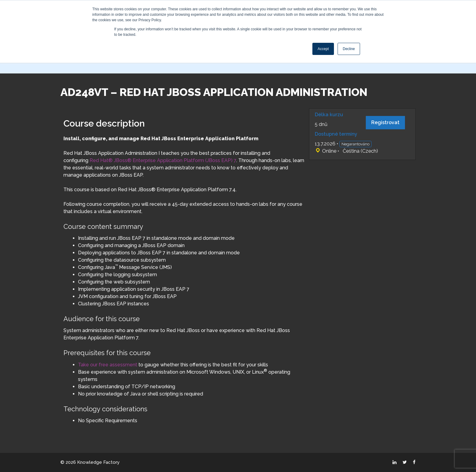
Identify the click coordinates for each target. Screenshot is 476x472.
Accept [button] (323, 49)
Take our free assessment (108, 365)
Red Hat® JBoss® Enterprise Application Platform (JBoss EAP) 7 (163, 160)
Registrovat (385, 122)
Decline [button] (349, 49)
